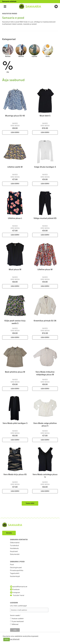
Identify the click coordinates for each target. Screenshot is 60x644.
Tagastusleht (15, 573)
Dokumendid (15, 554)
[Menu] (5, 6)
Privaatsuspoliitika (17, 571)
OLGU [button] (7, 639)
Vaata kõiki (30, 503)
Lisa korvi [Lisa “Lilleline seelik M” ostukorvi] (15, 184)
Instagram (15, 593)
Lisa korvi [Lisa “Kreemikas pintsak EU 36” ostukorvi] (45, 337)
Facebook (15, 589)
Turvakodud (14, 546)
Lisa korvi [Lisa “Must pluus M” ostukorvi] (15, 286)
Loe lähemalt (15, 639)
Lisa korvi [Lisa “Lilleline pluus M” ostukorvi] (45, 286)
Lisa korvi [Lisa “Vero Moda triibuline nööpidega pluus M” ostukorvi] (45, 389)
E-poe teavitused (18, 621)
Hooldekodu (14, 548)
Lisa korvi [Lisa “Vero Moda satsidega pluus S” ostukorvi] (45, 491)
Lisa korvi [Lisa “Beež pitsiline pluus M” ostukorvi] (15, 389)
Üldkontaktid (15, 543)
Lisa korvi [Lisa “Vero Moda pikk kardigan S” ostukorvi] (15, 440)
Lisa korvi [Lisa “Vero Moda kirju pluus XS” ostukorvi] (15, 491)
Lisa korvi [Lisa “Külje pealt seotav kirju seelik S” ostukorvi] (15, 337)
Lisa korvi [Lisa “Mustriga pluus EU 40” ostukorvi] (15, 132)
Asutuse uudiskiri (18, 619)
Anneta (9, 533)
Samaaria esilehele (9, 2)
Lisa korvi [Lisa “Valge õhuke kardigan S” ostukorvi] (45, 184)
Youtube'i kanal (17, 595)
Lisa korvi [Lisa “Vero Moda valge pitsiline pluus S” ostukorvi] (45, 440)
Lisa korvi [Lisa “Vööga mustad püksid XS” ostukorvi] (45, 235)
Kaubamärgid (15, 576)
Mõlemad (15, 624)
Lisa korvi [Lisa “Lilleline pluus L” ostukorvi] (15, 235)
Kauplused (14, 551)
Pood (12, 565)
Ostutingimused (16, 568)
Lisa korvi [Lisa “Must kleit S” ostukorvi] (45, 132)
